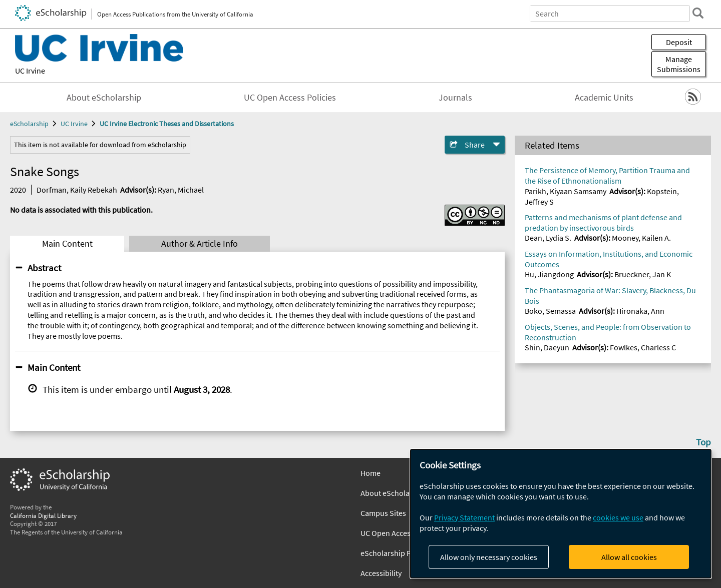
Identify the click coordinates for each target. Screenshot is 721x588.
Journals (455, 98)
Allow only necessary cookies (489, 557)
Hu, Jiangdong (549, 274)
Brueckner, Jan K (643, 274)
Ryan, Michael (181, 190)
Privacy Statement (464, 517)
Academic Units (604, 98)
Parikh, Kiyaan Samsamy (566, 191)
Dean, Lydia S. (548, 238)
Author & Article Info (200, 244)
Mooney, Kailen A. (641, 238)
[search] (698, 13)
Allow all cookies (629, 557)
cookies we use (618, 517)
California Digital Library (43, 515)
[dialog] (561, 514)
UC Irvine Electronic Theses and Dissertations (167, 124)
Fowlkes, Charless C (643, 347)
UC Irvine (30, 71)
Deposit (679, 42)
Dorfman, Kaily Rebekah (77, 190)
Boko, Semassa (550, 311)
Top (703, 442)
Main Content (67, 244)
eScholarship (29, 124)
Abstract (44, 268)
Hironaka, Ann (640, 311)
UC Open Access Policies (290, 98)
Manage (679, 64)
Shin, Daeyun (547, 347)
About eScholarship (104, 98)
